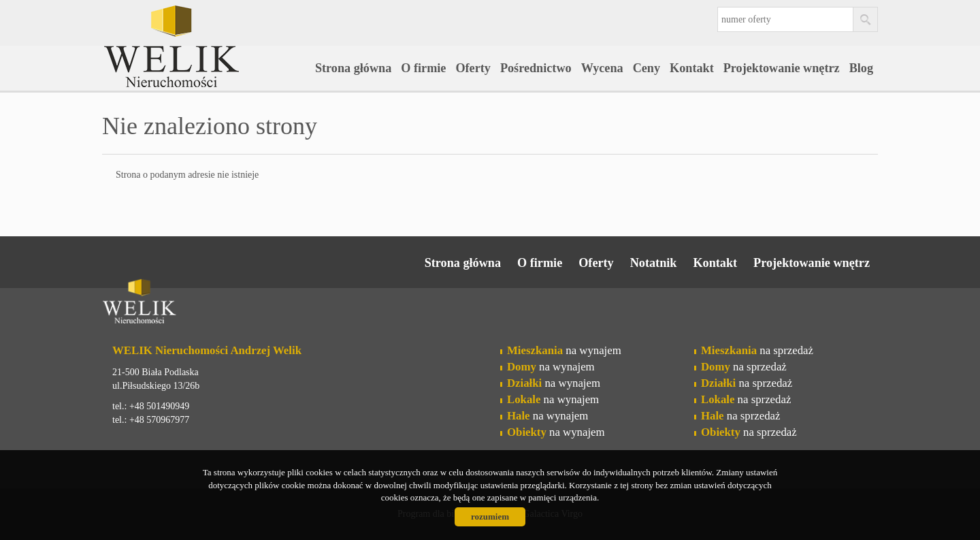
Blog (861, 68)
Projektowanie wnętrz (782, 68)
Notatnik (654, 263)
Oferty (473, 68)
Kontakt (692, 68)
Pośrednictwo (536, 68)
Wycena (602, 68)
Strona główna (353, 68)
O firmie (423, 68)
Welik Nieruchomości (208, 304)
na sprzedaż (757, 350)
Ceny (647, 68)
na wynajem (564, 350)
